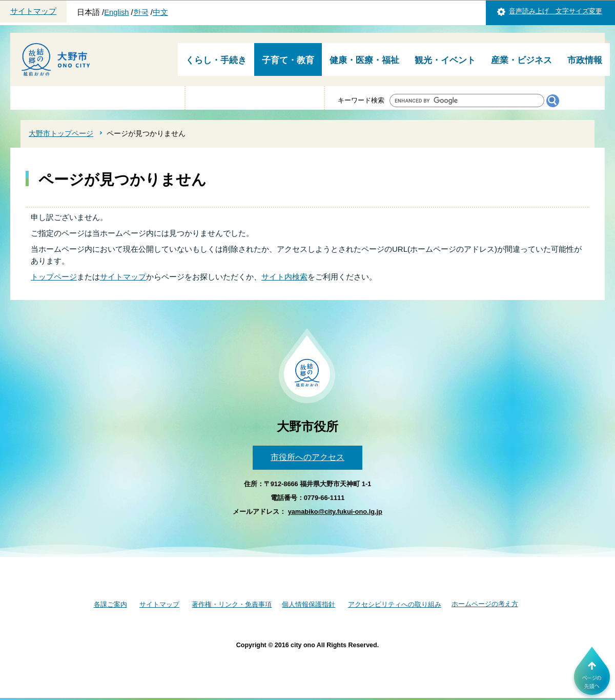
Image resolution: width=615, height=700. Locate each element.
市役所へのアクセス (307, 457)
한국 (141, 12)
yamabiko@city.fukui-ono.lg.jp (335, 512)
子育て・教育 (288, 60)
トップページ (54, 277)
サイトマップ (33, 11)
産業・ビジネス (521, 60)
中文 (160, 12)
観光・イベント (445, 60)
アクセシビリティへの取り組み (395, 604)
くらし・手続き (216, 60)
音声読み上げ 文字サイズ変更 (556, 11)
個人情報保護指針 (309, 604)
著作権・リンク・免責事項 (232, 604)
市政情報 (585, 60)
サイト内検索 (284, 277)
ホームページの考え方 (485, 604)
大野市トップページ (61, 133)
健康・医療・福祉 (364, 60)
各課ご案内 (110, 604)
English (116, 12)
